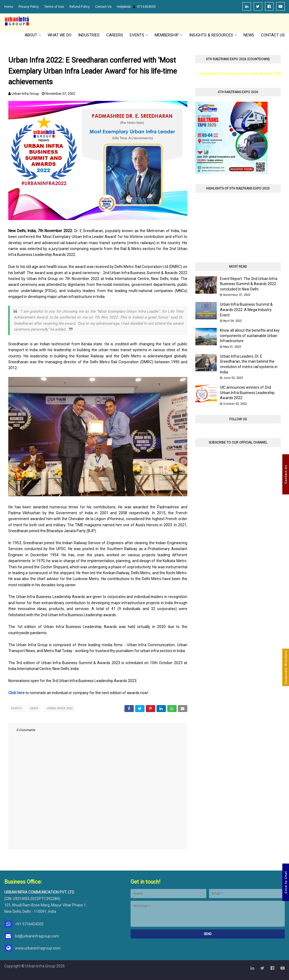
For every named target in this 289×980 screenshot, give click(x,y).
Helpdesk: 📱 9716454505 (136, 7)
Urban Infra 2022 (59, 708)
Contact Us (103, 7)
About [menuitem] (31, 35)
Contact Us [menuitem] (273, 35)
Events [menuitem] (137, 35)
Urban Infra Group (25, 94)
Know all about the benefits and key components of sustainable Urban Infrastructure (250, 336)
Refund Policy (79, 7)
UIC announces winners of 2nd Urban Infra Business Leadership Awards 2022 (247, 393)
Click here (16, 693)
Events (16, 708)
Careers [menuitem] (115, 35)
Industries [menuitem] (89, 35)
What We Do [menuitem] (60, 35)
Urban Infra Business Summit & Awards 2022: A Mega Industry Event (246, 310)
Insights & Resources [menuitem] (211, 35)
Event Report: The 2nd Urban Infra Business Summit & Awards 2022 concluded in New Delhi (249, 284)
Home (9, 7)
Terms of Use (54, 7)
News (34, 708)
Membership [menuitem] (167, 35)
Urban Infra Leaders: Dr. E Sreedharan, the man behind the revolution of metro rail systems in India (249, 364)
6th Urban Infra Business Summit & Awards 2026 (241, 74)
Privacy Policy (29, 7)
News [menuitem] (249, 35)
